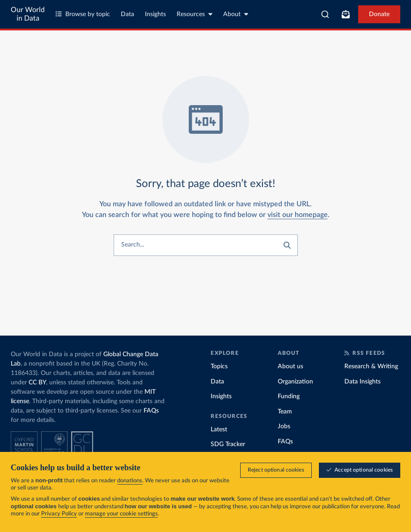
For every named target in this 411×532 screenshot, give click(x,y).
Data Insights (362, 382)
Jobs (284, 426)
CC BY (37, 383)
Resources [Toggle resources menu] (195, 14)
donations (130, 481)
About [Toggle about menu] (236, 14)
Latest (219, 430)
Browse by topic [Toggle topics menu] (83, 14)
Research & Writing (371, 366)
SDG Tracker (228, 444)
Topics (219, 366)
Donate (379, 14)
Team (285, 412)
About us (290, 366)
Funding (289, 396)
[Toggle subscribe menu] (346, 14)
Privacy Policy (59, 514)
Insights (155, 14)
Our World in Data (28, 14)
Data (127, 14)
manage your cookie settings (121, 514)
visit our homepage (298, 215)
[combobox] (325, 14)
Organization (295, 382)
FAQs (151, 411)
